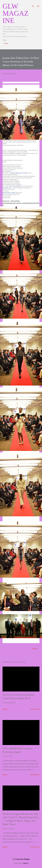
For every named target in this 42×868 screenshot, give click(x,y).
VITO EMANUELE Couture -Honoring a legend (18, 750)
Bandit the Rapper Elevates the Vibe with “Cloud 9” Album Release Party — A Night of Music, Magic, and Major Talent (21, 819)
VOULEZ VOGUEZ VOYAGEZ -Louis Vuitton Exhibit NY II (19, 697)
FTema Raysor (17, 186)
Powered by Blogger (21, 859)
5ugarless (26, 863)
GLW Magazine (16, 13)
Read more (35, 709)
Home (6, 43)
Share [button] (35, 649)
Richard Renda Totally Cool (10, 193)
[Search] (33, 4)
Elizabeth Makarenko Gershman (19, 173)
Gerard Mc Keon (7, 188)
